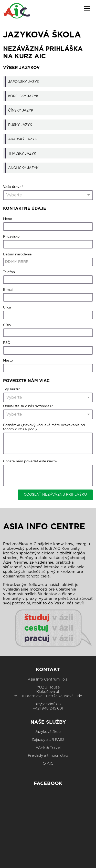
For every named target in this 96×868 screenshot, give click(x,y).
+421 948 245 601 (48, 709)
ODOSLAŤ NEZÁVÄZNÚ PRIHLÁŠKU (55, 495)
